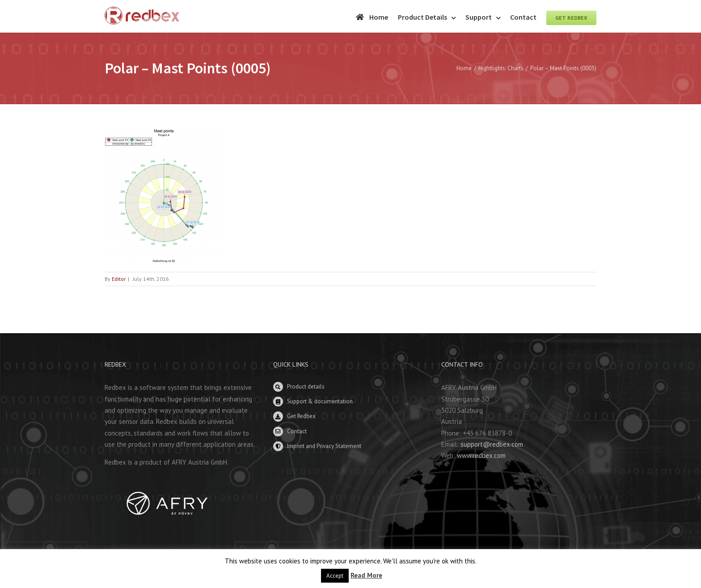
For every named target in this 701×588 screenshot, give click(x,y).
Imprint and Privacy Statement (324, 446)
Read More (366, 575)
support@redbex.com (492, 444)
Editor (119, 279)
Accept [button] (335, 576)
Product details (306, 387)
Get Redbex (301, 416)
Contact (297, 431)
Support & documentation (320, 401)
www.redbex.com (481, 455)
